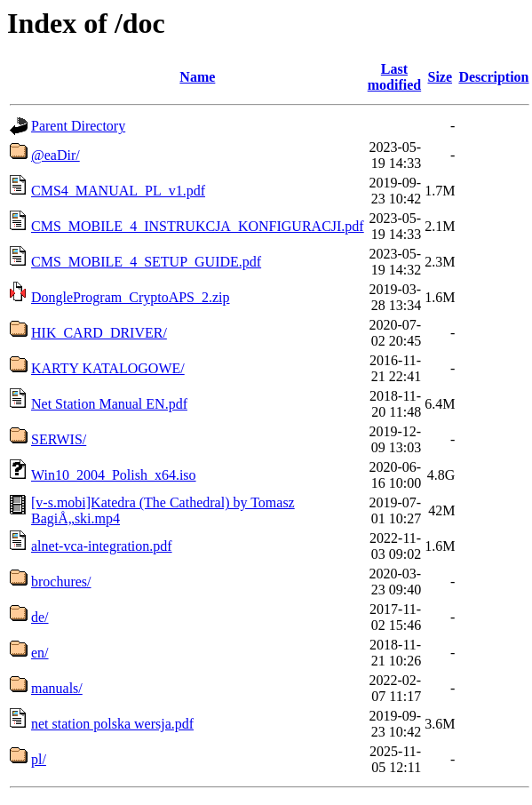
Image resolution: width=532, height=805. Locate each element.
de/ (40, 617)
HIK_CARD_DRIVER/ (99, 333)
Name (197, 77)
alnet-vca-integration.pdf (102, 546)
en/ (40, 653)
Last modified (394, 77)
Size (441, 77)
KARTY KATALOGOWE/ (108, 368)
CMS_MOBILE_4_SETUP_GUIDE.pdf (146, 262)
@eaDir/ (56, 155)
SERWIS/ (59, 439)
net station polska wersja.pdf (112, 724)
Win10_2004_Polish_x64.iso (114, 475)
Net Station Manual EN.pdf (109, 404)
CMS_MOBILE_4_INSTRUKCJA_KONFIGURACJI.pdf (198, 226)
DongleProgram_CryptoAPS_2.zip (131, 297)
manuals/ (57, 688)
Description (493, 77)
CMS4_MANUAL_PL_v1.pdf (118, 191)
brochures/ (61, 582)
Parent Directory (78, 126)
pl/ (39, 759)
